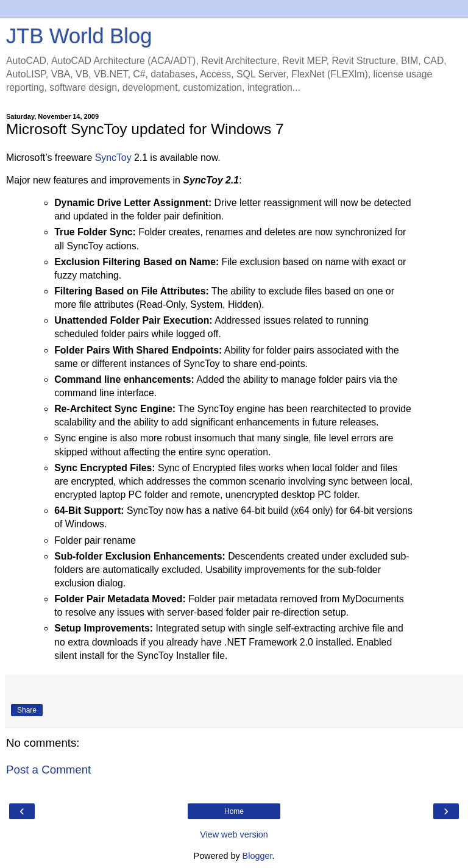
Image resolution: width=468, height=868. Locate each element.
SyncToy (113, 158)
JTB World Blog (79, 36)
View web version (234, 834)
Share (27, 710)
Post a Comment (48, 770)
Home (234, 811)
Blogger (257, 856)
